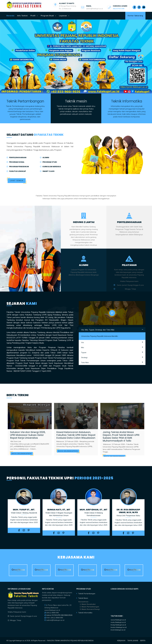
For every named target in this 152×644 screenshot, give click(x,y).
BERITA (143, 641)
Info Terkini (23, 16)
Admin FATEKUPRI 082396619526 (59, 615)
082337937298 (119, 9)
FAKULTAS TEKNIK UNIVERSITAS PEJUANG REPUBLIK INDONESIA (70, 641)
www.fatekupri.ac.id (118, 620)
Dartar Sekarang (135, 16)
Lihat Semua (17, 181)
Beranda (10, 16)
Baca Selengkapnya (22, 454)
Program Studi (47, 16)
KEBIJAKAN (121, 641)
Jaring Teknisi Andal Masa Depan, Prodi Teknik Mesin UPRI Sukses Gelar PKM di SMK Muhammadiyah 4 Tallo (121, 436)
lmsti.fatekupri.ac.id (118, 630)
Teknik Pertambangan (87, 594)
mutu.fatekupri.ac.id (118, 622)
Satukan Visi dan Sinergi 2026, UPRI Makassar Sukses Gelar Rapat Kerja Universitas (28, 435)
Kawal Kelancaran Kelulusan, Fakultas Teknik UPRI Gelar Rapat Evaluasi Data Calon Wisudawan (76, 435)
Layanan (63, 16)
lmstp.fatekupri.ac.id (118, 625)
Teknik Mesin (83, 598)
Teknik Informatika (85, 613)
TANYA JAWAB (133, 641)
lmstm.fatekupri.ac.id (119, 627)
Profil (33, 16)
